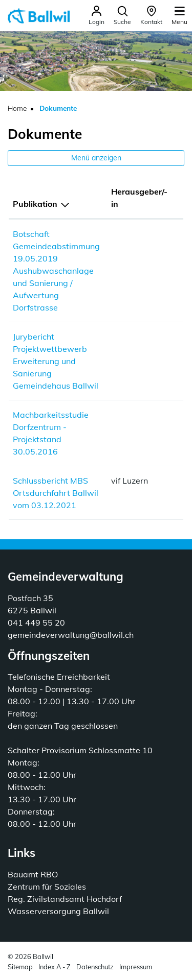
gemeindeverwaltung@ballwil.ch (71, 635)
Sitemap (20, 967)
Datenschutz (95, 967)
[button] (122, 16)
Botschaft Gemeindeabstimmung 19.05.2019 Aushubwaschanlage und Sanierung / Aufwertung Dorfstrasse (56, 271)
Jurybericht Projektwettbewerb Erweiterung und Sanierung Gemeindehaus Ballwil (56, 361)
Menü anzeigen (96, 158)
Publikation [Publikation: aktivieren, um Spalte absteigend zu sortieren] (35, 204)
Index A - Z (55, 967)
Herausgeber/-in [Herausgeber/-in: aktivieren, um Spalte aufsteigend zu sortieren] (139, 198)
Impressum (136, 967)
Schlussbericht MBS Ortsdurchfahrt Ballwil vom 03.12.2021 (56, 493)
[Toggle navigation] (179, 15)
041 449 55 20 (36, 623)
